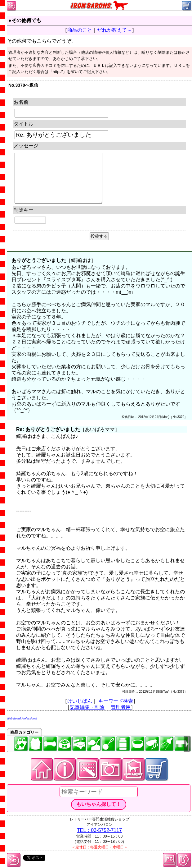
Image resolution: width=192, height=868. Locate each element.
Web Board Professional (22, 719)
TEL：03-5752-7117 (99, 830)
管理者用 (121, 707)
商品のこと (80, 30)
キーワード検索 (116, 701)
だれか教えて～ (114, 30)
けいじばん (80, 701)
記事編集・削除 (87, 707)
